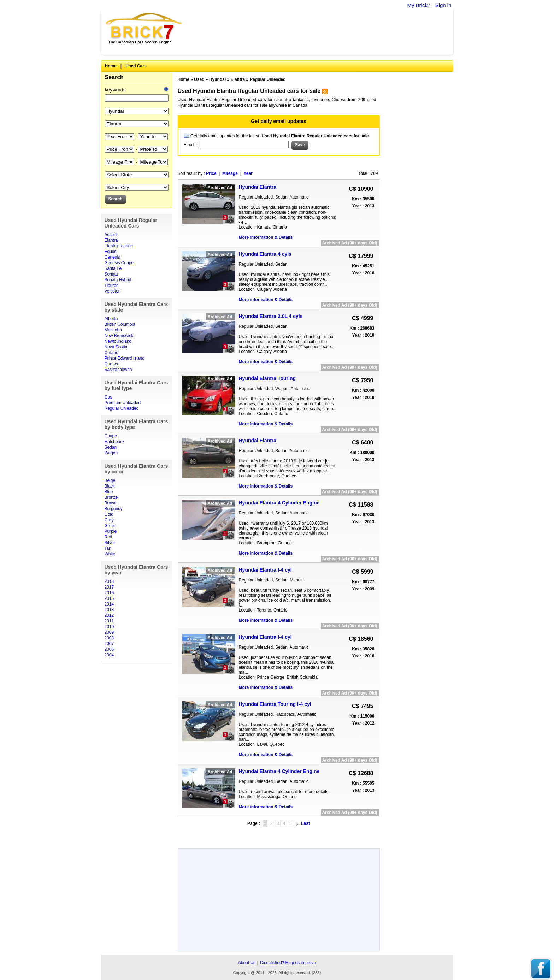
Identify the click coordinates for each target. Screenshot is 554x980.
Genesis (112, 257)
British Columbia (120, 324)
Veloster (112, 291)
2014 (109, 604)
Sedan (111, 447)
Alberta (111, 319)
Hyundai (217, 79)
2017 (109, 587)
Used (199, 79)
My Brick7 (419, 5)
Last (305, 823)
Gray (109, 520)
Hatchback (115, 442)
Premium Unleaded (123, 403)
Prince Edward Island (125, 358)
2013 (109, 610)
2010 (109, 627)
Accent (111, 235)
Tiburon (112, 285)
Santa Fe (113, 268)
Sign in (443, 5)
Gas (108, 397)
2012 (109, 615)
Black (110, 486)
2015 (109, 598)
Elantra (111, 240)
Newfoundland (118, 341)
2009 (109, 632)
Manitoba (113, 330)
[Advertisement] (321, 32)
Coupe (111, 436)
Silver (110, 543)
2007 (109, 644)
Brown (111, 503)
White (110, 554)
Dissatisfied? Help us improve (288, 963)
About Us (247, 963)
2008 (109, 638)
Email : (191, 145)
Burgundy (114, 509)
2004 (109, 655)
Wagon (111, 453)
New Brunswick (119, 336)
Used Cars (136, 66)
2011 (109, 621)
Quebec (112, 364)
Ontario (111, 353)
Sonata (111, 274)
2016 (109, 593)
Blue (109, 492)
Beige (110, 480)
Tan (108, 548)
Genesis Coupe (119, 263)
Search (114, 77)
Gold (109, 514)
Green (110, 526)
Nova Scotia (116, 347)
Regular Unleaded (122, 408)
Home (111, 66)
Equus (111, 252)
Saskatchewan (118, 370)
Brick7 (144, 26)
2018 (109, 581)
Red (108, 537)
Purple (111, 531)
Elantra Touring (119, 246)
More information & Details (266, 237)
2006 (109, 649)
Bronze (111, 497)
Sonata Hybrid (118, 280)
